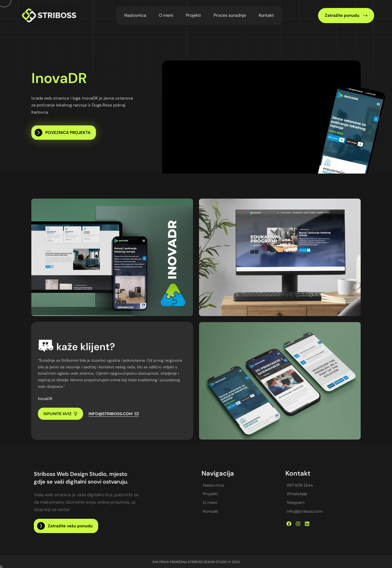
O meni (166, 15)
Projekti (193, 15)
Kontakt (266, 15)
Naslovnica (135, 15)
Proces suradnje (230, 15)
